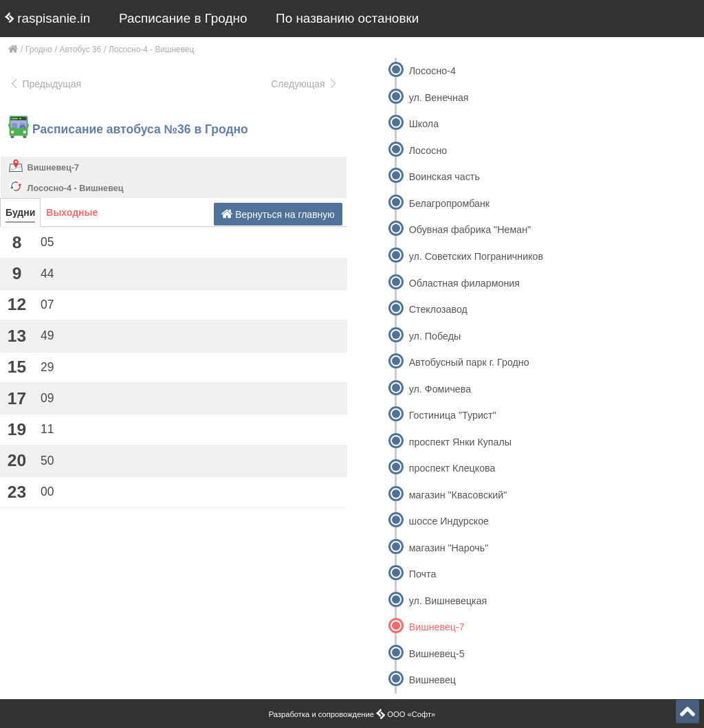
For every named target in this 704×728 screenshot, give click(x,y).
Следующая (305, 84)
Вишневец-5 (437, 654)
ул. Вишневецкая (448, 601)
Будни (20, 212)
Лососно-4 (432, 71)
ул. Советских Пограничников (476, 256)
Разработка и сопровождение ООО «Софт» (352, 714)
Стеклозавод (438, 309)
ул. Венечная (439, 98)
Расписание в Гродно (183, 18)
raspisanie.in (47, 18)
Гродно (39, 49)
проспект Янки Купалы (460, 442)
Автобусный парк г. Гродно (469, 362)
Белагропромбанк (449, 203)
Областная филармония (464, 283)
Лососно (428, 151)
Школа (424, 124)
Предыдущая (45, 84)
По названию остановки (347, 18)
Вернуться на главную (278, 214)
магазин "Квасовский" (458, 495)
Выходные (72, 212)
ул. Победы (435, 336)
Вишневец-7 (53, 168)
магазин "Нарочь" (449, 548)
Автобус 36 (81, 49)
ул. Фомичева (440, 389)
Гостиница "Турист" (453, 415)
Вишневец (432, 680)
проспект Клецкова (452, 468)
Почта (423, 574)
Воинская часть (444, 177)
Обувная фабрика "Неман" (470, 230)
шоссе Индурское (449, 521)
